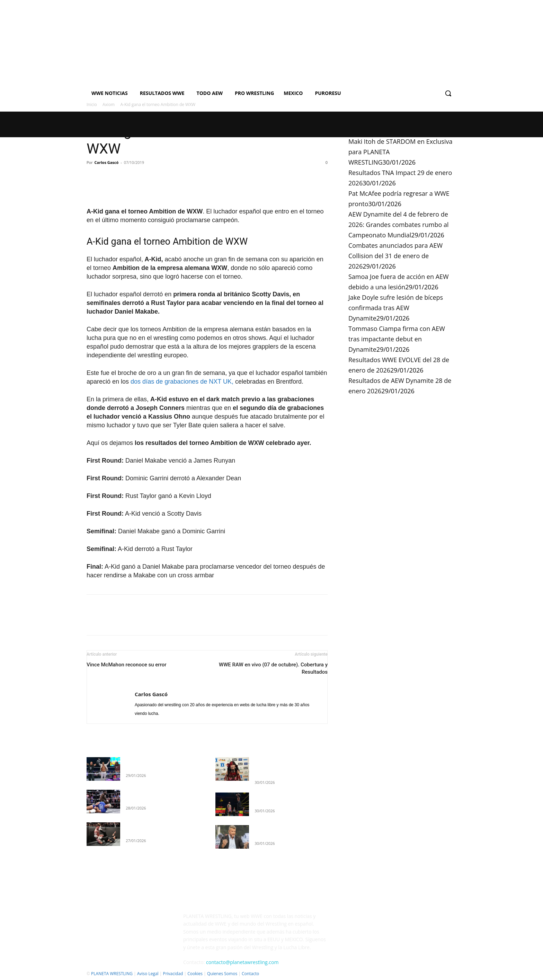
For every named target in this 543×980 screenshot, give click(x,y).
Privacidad (173, 974)
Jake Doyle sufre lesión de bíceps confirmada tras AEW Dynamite (396, 308)
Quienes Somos (222, 974)
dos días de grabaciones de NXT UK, (182, 382)
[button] (448, 93)
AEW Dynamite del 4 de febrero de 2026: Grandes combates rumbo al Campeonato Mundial (398, 225)
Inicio (92, 104)
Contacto (250, 974)
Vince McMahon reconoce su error (127, 665)
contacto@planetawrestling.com (242, 962)
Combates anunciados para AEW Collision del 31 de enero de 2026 (395, 256)
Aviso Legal (148, 974)
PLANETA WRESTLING (112, 974)
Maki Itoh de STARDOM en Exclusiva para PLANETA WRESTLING (283, 767)
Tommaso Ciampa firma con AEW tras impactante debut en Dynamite (397, 339)
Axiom (109, 104)
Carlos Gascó (107, 162)
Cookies (195, 974)
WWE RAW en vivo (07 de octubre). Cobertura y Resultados (273, 668)
